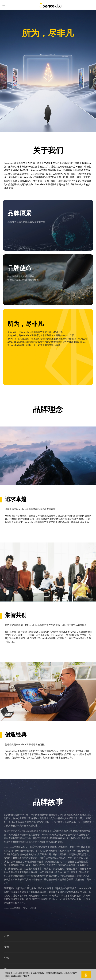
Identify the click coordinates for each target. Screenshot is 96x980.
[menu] (4, 5)
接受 (86, 975)
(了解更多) (26, 976)
